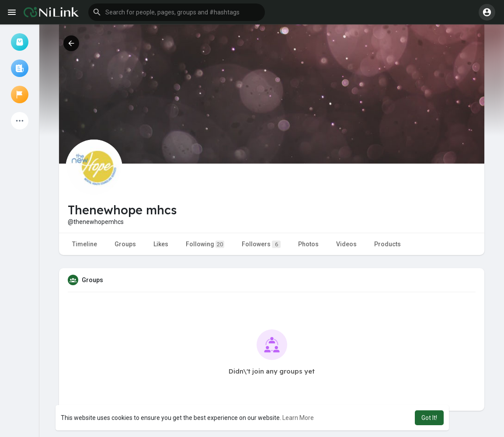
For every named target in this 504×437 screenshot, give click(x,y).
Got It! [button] (429, 418)
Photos (308, 244)
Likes (161, 244)
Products (388, 244)
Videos (346, 244)
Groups (125, 244)
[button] (177, 12)
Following (205, 244)
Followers (261, 244)
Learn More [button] (298, 418)
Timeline (85, 244)
